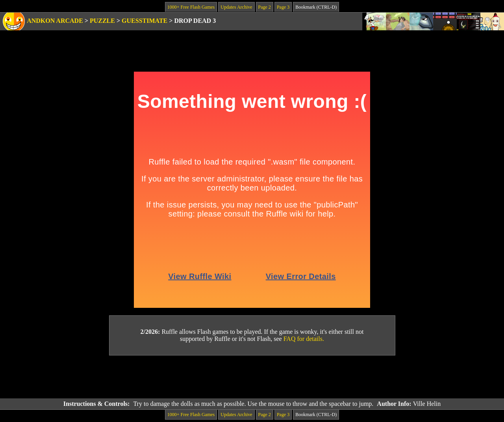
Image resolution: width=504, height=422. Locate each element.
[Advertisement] (252, 377)
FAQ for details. (304, 339)
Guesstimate (145, 21)
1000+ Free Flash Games (191, 7)
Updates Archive (236, 7)
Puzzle (102, 21)
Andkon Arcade (55, 21)
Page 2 (265, 7)
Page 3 (283, 7)
